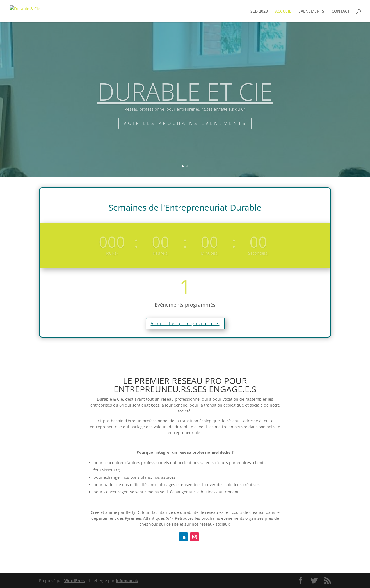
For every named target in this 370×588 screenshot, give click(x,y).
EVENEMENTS (311, 12)
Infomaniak (127, 581)
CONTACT (341, 12)
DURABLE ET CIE (185, 99)
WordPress (75, 581)
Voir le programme (185, 323)
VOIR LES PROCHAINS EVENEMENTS (185, 131)
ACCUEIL (283, 12)
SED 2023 (259, 12)
